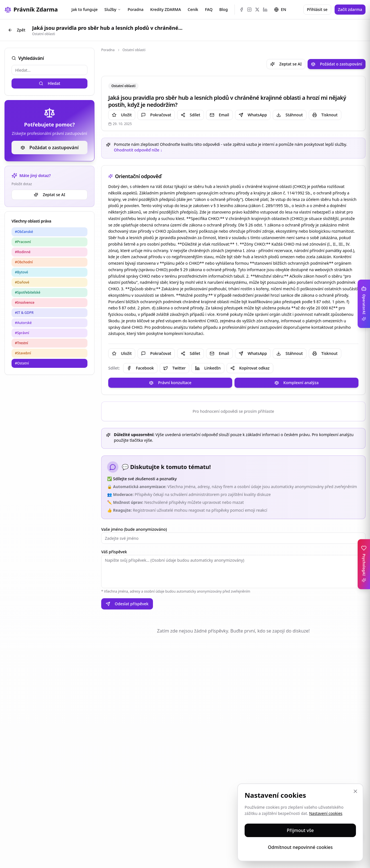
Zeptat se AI (49, 195)
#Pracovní (23, 242)
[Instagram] (249, 10)
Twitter (174, 368)
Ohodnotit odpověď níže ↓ (138, 150)
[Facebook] (242, 10)
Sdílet (190, 115)
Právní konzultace (170, 383)
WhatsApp (253, 115)
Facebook (140, 368)
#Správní (22, 333)
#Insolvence (25, 302)
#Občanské (24, 232)
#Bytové (22, 272)
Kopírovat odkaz (250, 368)
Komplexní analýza (296, 383)
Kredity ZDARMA (165, 9)
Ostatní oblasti (134, 50)
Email (219, 115)
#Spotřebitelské (28, 292)
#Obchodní (24, 262)
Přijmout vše (300, 830)
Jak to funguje (84, 9)
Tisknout (325, 115)
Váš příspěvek (114, 552)
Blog (224, 9)
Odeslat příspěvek (127, 604)
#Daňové (22, 282)
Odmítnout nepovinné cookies (300, 847)
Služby (113, 9)
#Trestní (22, 343)
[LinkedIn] (265, 10)
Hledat (49, 83)
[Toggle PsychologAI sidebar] (364, 564)
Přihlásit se (317, 9)
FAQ (209, 9)
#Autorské (23, 323)
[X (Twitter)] (257, 10)
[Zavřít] (355, 791)
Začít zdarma (350, 9)
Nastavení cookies (326, 813)
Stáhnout (289, 115)
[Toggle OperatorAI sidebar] (364, 304)
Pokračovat (156, 115)
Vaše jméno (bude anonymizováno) (134, 529)
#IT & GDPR (24, 313)
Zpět (17, 30)
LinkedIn (208, 368)
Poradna (136, 9)
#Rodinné (23, 252)
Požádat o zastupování (50, 148)
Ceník (193, 9)
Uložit (122, 115)
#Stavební (23, 353)
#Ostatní (22, 363)
